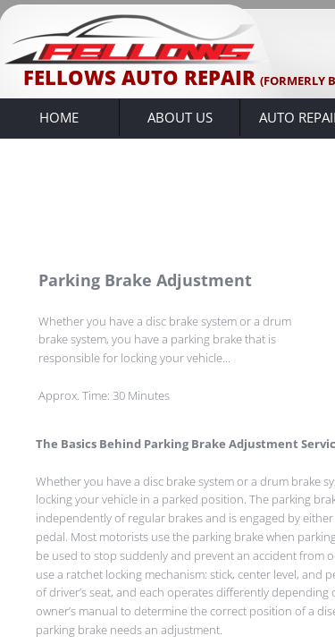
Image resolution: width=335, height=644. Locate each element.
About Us (180, 117)
